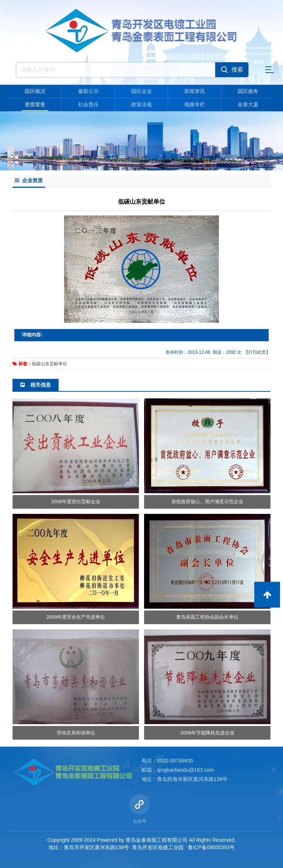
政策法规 (141, 104)
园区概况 (35, 91)
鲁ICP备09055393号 (212, 847)
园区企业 (141, 91)
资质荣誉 (35, 104)
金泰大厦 (248, 104)
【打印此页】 (257, 352)
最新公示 (88, 91)
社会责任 (88, 104)
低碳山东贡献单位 (49, 364)
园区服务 (248, 91)
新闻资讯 (195, 91)
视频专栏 (195, 104)
